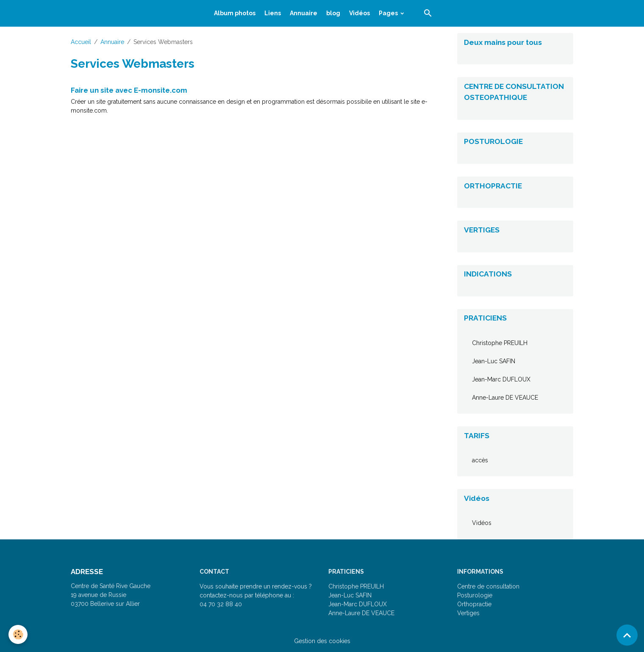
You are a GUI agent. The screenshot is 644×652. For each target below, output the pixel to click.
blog (333, 13)
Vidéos (359, 13)
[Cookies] (18, 634)
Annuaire (304, 13)
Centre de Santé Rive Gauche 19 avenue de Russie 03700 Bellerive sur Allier (111, 595)
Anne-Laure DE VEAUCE (505, 398)
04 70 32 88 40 (221, 604)
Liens (273, 13)
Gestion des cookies (322, 641)
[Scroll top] (627, 635)
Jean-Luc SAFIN (494, 361)
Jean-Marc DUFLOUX (501, 379)
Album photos (235, 13)
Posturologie (475, 595)
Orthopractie (474, 604)
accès (480, 460)
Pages (389, 13)
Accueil (81, 42)
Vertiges (468, 613)
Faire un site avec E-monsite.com (129, 90)
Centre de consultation (488, 586)
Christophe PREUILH (500, 343)
